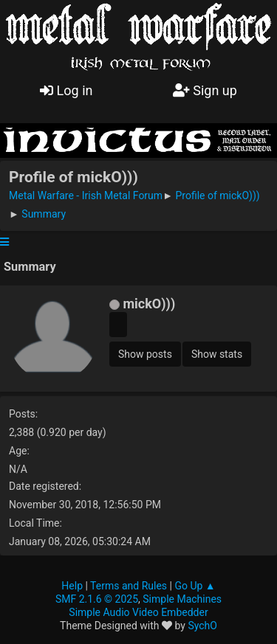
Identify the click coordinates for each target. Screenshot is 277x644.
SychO (202, 626)
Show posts (145, 354)
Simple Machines (182, 599)
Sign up (205, 90)
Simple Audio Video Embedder (138, 612)
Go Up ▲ (195, 586)
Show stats (217, 354)
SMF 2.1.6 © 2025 (97, 599)
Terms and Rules (129, 586)
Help (72, 586)
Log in (66, 90)
